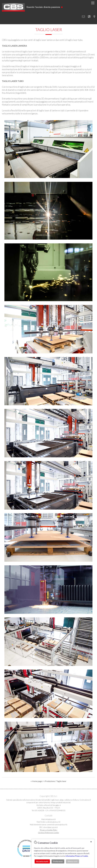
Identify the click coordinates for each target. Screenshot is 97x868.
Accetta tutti (42, 861)
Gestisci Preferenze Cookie (48, 832)
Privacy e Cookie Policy (48, 830)
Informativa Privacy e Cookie (77, 856)
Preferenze (58, 861)
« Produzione (49, 781)
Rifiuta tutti (72, 861)
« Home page (36, 781)
